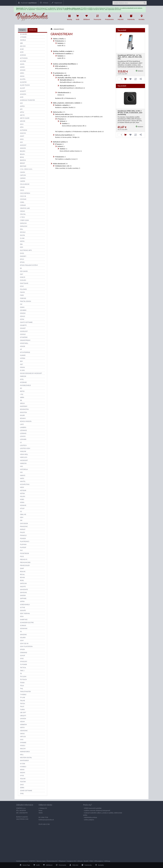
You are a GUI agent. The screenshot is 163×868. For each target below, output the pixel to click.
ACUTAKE (23, 61)
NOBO (22, 499)
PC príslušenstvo (60, 73)
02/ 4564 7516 (43, 817)
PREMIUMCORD (25, 562)
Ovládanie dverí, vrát (63, 166)
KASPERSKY (24, 406)
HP (21, 349)
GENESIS (23, 313)
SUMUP (23, 656)
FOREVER (23, 298)
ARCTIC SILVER (25, 118)
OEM (22, 517)
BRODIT (22, 163)
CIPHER (22, 187)
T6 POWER (23, 664)
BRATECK (23, 160)
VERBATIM (23, 725)
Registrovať (57, 3)
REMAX (22, 577)
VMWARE (23, 743)
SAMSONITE (24, 589)
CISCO (22, 190)
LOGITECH (23, 445)
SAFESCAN (23, 583)
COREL (22, 202)
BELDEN (23, 151)
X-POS (22, 776)
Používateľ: (27, 3)
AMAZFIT (23, 91)
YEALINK (23, 779)
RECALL (22, 574)
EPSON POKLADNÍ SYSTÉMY (29, 265)
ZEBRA (22, 788)
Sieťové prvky (59, 112)
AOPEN (22, 106)
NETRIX (22, 493)
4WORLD (23, 40)
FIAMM (22, 292)
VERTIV (22, 728)
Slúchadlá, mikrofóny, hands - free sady (72, 78)
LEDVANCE (23, 430)
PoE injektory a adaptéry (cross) (66, 159)
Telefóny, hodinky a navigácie (63, 51)
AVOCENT (23, 145)
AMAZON (23, 94)
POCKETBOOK (24, 553)
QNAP (22, 568)
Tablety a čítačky (59, 39)
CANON (22, 172)
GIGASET (23, 328)
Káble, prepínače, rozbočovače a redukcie (67, 103)
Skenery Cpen (41, 861)
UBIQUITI (23, 716)
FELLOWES (23, 289)
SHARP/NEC (24, 620)
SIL (21, 631)
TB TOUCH (23, 679)
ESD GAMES (24, 271)
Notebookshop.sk (22, 861)
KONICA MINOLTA (26, 421)
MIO (21, 466)
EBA (21, 244)
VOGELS (23, 746)
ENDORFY (23, 256)
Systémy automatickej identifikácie (65, 64)
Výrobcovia (32, 30)
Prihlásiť (44, 3)
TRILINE (22, 701)
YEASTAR (23, 782)
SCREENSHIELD (25, 605)
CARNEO (23, 178)
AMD (22, 97)
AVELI (22, 139)
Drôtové (63, 121)
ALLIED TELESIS (25, 85)
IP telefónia (97, 117)
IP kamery (62, 119)
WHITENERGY (24, 761)
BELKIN (22, 154)
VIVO (22, 740)
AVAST (22, 136)
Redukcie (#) (60, 98)
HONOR (23, 346)
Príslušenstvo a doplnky (82, 132)
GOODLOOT (24, 331)
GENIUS (23, 316)
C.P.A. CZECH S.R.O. (26, 169)
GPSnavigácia (99, 861)
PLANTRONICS (25, 541)
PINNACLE (23, 535)
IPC (21, 388)
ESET (22, 274)
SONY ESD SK (24, 643)
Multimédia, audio (63, 75)
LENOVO (23, 436)
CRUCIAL (23, 214)
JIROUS (22, 403)
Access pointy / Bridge (71, 137)
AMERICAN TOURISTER (27, 100)
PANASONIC (24, 526)
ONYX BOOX (24, 523)
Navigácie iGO (71, 861)
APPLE (22, 112)
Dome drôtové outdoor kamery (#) (74, 126)
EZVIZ (22, 286)
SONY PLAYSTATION (26, 646)
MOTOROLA (24, 469)
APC (21, 109)
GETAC (22, 319)
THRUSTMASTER (25, 692)
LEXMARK (23, 439)
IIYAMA (22, 367)
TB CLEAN (23, 677)
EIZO (22, 247)
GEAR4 (22, 307)
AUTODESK (24, 130)
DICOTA (22, 235)
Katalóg (69, 17)
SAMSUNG (23, 592)
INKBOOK (23, 376)
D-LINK (22, 238)
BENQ (22, 157)
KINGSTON (23, 412)
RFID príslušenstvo (62, 68)
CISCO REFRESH (25, 193)
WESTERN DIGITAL (26, 758)
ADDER (22, 67)
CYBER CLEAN (24, 220)
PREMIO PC (24, 559)
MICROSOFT (24, 460)
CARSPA (23, 181)
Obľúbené (87, 17)
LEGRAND (23, 433)
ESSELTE (23, 277)
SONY (22, 641)
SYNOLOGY (24, 661)
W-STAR (23, 764)
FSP (21, 304)
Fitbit (91, 861)
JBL (21, 400)
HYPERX (23, 358)
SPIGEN (22, 649)
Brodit (86, 861)
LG (21, 442)
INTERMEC (23, 382)
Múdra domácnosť (60, 164)
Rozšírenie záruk (97, 132)
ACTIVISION (24, 58)
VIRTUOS (23, 737)
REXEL (22, 580)
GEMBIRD (23, 310)
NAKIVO (23, 475)
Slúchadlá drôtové (67, 80)
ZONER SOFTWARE (26, 791)
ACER (22, 52)
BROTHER (23, 166)
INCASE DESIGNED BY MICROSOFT (31, 373)
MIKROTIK (23, 463)
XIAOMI (23, 773)
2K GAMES (23, 34)
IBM (21, 361)
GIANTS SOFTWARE (26, 322)
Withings (107, 861)
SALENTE (23, 587)
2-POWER (23, 37)
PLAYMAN (23, 544)
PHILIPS (22, 532)
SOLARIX (23, 638)
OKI (21, 520)
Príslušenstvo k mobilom (64, 54)
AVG (21, 142)
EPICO (22, 259)
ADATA (22, 64)
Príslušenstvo (109, 17)
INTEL (22, 379)
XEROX (22, 770)
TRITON (22, 704)
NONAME (23, 505)
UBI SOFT (23, 713)
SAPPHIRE (23, 598)
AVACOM (23, 133)
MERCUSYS (24, 457)
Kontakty (142, 17)
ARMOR (23, 121)
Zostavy (61, 95)
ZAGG (22, 785)
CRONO (22, 211)
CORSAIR (23, 205)
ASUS (22, 124)
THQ (21, 689)
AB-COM (23, 46)
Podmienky (131, 17)
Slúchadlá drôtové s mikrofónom (72, 82)
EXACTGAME (24, 283)
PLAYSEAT (23, 547)
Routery (59, 137)
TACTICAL (23, 668)
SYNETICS (32, 861)
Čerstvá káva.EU (52, 861)
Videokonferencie (64, 93)
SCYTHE (22, 607)
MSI (21, 472)
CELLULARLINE (25, 184)
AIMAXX (23, 70)
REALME (23, 572)
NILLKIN (23, 496)
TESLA (22, 686)
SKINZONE (23, 635)
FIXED (22, 295)
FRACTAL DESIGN (26, 301)
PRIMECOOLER (25, 565)
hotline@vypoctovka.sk (46, 820)
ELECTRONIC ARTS (26, 250)
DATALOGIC (24, 226)
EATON (22, 241)
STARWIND (24, 653)
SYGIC (22, 659)
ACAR (22, 49)
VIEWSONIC (24, 731)
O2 (21, 511)
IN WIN (22, 370)
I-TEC (22, 394)
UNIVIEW (23, 719)
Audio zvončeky (74, 168)
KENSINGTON (24, 409)
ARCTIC (22, 115)
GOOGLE (23, 334)
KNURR (22, 415)
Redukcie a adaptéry (63, 105)
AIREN (22, 73)
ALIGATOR (23, 82)
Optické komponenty (77, 117)
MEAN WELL (24, 454)
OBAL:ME (23, 514)
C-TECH (22, 217)
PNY (21, 550)
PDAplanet (62, 861)
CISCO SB (23, 196)
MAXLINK (23, 451)
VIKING (22, 734)
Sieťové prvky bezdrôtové (65, 135)
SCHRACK (23, 625)
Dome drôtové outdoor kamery (71, 151)
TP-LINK (23, 697)
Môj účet (121, 17)
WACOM (23, 749)
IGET (22, 364)
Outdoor (66, 124)
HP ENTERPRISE (25, 352)
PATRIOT (23, 529)
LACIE (22, 424)
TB (21, 674)
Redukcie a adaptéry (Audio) (65, 107)
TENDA (22, 683)
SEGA (22, 616)
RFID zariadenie (61, 66)
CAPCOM (23, 175)
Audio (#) (61, 46)
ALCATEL (23, 79)
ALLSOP (22, 88)
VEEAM (22, 722)
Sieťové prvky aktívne (64, 114)
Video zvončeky (61, 168)
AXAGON (23, 148)
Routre (89, 117)
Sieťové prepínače (62, 117)
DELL (22, 229)
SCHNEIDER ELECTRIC (27, 623)
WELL (22, 755)
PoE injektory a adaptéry (64, 132)
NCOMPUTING (25, 484)
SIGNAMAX (24, 628)
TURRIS (22, 710)
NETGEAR (23, 490)
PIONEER (23, 538)
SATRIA (22, 601)
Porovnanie (97, 17)
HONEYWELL (24, 343)
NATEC (22, 478)
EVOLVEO (23, 280)
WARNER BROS (25, 752)
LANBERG (23, 427)
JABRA (22, 397)
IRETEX (22, 391)
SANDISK (23, 595)
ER (21, 268)
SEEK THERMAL (25, 613)
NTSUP (22, 508)
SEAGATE (23, 610)
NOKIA (22, 502)
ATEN (22, 127)
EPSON (22, 262)
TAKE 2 (22, 671)
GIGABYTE (23, 325)
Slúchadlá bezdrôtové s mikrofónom (72, 88)
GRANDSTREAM (25, 340)
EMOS (22, 253)
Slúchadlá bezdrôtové (68, 86)
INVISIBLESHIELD (25, 385)
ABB (21, 43)
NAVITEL (23, 481)
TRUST (22, 707)
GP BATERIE (24, 337)
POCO (22, 556)
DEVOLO (23, 232)
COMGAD (23, 199)
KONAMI (23, 418)
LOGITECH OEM (25, 448)
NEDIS (22, 487)
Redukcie (61, 43)
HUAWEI (23, 355)
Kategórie (22, 30)
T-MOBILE (23, 695)
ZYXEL (22, 794)
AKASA (22, 76)
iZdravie (80, 861)
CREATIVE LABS (25, 208)
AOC (21, 103)
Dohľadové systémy (60, 142)
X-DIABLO (23, 767)
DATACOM (23, 223)
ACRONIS (23, 55)
